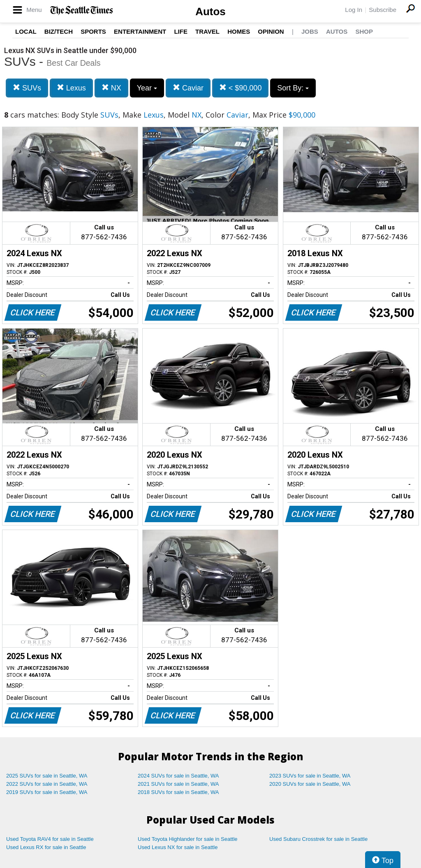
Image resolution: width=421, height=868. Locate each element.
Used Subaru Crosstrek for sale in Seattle (318, 839)
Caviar (188, 88)
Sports (93, 31)
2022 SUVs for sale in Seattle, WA (47, 784)
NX (111, 88)
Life (181, 31)
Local (26, 31)
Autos (210, 12)
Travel (207, 31)
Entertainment (140, 31)
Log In (354, 10)
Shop (364, 31)
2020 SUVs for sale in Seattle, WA (310, 784)
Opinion (271, 31)
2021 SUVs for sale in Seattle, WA (178, 784)
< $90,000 (241, 88)
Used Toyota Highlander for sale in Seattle (188, 839)
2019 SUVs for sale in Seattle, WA (47, 792)
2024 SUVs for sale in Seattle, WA (178, 776)
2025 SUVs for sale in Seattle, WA (47, 776)
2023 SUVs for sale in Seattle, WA (310, 776)
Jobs (310, 31)
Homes (239, 31)
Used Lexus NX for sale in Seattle (178, 847)
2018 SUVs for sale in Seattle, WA (178, 792)
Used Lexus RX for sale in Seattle (46, 847)
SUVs (27, 88)
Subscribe (383, 10)
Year (147, 88)
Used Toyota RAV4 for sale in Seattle (50, 839)
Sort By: (293, 88)
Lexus (71, 88)
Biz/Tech (59, 31)
